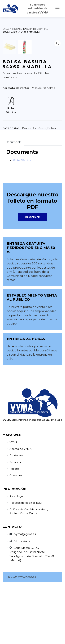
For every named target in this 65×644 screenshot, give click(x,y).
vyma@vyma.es (25, 594)
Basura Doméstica (34, 188)
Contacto (16, 535)
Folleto (14, 528)
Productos (16, 515)
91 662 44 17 (22, 601)
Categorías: (11, 188)
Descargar (32, 276)
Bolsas (52, 188)
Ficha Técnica (22, 220)
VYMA (13, 502)
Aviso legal (16, 556)
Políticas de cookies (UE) (26, 562)
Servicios (15, 522)
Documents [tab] (13, 202)
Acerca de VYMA (21, 508)
